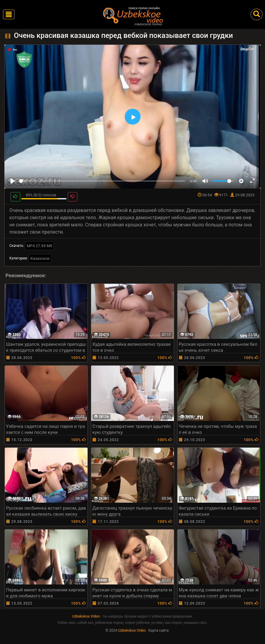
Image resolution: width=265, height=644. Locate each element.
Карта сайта (159, 630)
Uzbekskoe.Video (86, 616)
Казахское (40, 258)
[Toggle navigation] (9, 14)
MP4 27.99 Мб (40, 246)
